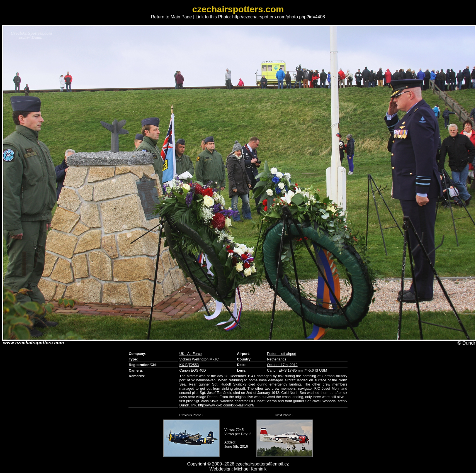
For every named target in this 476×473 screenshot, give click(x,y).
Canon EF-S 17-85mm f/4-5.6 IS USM (297, 370)
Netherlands (277, 359)
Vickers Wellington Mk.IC (199, 359)
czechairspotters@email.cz (262, 464)
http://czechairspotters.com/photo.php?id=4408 (279, 17)
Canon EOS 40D (192, 370)
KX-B (183, 365)
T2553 (194, 365)
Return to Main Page (172, 17)
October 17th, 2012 (282, 365)
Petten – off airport (282, 354)
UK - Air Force (190, 354)
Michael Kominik (250, 469)
